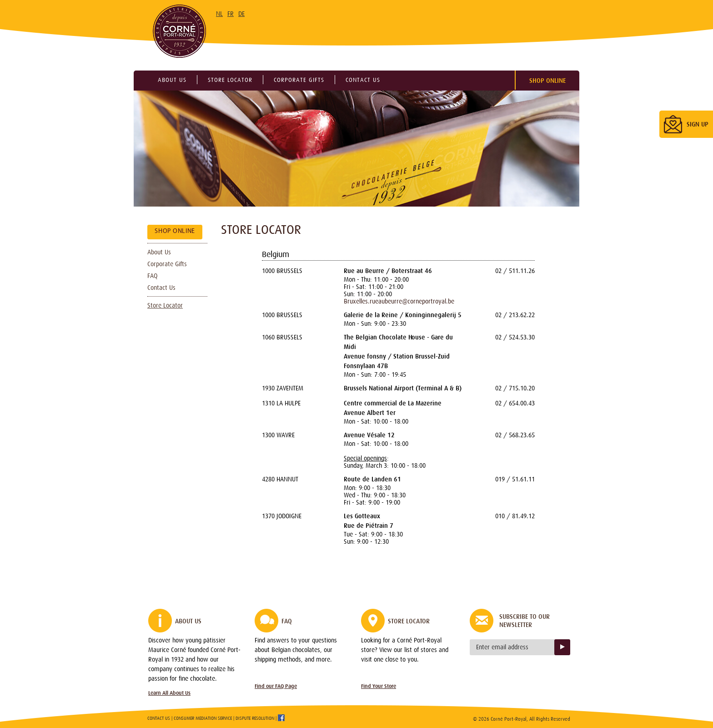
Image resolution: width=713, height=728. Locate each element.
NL (219, 14)
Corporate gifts (299, 80)
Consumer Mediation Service (203, 718)
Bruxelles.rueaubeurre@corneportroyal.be (399, 301)
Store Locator (165, 305)
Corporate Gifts (167, 264)
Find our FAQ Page (276, 686)
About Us (159, 252)
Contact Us (161, 288)
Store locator (230, 80)
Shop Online (547, 81)
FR (231, 14)
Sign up (562, 647)
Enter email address (502, 647)
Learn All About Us (169, 693)
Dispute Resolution (255, 718)
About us (172, 80)
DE (241, 14)
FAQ (152, 276)
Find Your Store (379, 686)
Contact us (363, 80)
